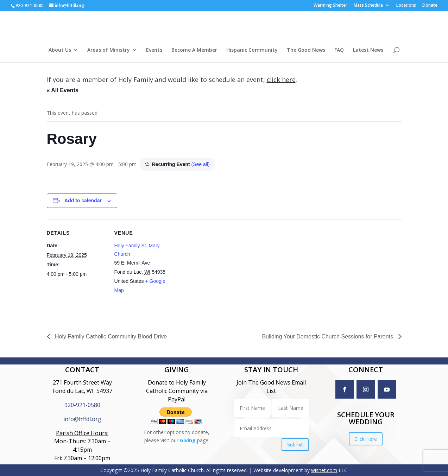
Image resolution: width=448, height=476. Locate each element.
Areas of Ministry (109, 50)
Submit (295, 445)
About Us (60, 50)
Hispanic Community (252, 50)
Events (154, 50)
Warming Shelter (330, 6)
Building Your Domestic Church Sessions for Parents (328, 337)
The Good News (306, 50)
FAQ (339, 50)
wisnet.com (324, 470)
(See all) (201, 164)
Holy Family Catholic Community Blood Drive (110, 337)
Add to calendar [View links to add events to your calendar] (83, 201)
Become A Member (194, 50)
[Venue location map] (219, 268)
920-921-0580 (82, 405)
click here (281, 80)
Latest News (368, 50)
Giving (188, 440)
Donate (430, 6)
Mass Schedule (368, 6)
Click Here (366, 439)
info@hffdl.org (82, 419)
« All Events (63, 90)
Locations (406, 6)
